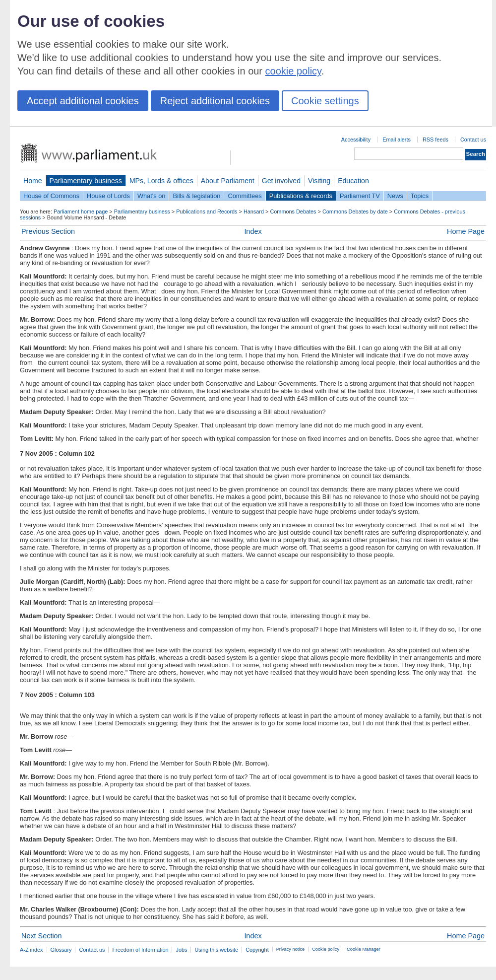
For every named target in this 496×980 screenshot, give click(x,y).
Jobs (181, 950)
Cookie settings (325, 101)
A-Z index (31, 950)
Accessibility (356, 140)
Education (353, 181)
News (395, 196)
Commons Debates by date (355, 211)
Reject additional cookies (215, 101)
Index (253, 231)
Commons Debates (293, 211)
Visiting (319, 181)
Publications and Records (207, 211)
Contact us (473, 140)
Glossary (61, 950)
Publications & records (301, 196)
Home (33, 181)
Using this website (216, 950)
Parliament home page (81, 211)
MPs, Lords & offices (161, 181)
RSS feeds (435, 140)
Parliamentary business (86, 181)
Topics (420, 196)
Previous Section (48, 231)
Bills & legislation (196, 196)
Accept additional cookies (83, 101)
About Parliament (228, 181)
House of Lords (108, 196)
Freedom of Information (140, 950)
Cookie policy (326, 949)
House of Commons (51, 196)
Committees (245, 196)
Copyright (257, 950)
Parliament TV (360, 196)
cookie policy (293, 71)
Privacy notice (290, 949)
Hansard (254, 211)
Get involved (281, 181)
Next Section (42, 936)
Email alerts (397, 140)
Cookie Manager (364, 949)
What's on (152, 196)
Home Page (466, 231)
